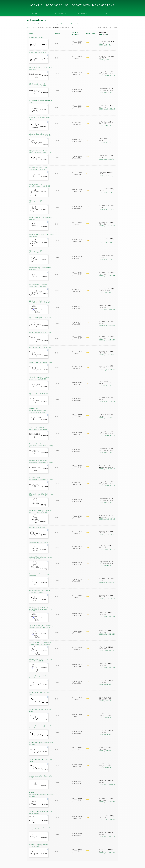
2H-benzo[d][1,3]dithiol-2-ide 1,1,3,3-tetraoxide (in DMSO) (41, 558)
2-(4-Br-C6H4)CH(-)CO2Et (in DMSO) (40, 333)
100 (114, 27)
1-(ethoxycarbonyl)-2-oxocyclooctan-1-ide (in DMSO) (41, 235)
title (101, 34)
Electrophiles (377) (84, 13)
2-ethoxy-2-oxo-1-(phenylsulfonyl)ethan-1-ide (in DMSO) (41, 478)
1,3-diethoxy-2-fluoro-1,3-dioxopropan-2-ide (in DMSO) (38, 85)
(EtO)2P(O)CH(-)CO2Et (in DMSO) (39, 52)
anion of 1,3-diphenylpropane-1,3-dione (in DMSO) (40, 845)
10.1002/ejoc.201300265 (107, 325)
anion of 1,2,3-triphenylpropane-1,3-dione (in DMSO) (41, 812)
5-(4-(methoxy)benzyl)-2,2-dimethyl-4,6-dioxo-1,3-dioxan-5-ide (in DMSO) (41, 627)
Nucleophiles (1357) (61, 13)
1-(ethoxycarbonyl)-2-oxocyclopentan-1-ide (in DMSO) (41, 252)
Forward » (41, 27)
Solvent (57, 33)
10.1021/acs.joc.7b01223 (107, 109)
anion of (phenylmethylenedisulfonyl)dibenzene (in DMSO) (41, 794)
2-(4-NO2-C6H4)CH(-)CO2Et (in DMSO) (41, 362)
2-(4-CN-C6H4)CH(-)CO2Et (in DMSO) (40, 347)
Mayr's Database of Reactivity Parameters (73, 5)
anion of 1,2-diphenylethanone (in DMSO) (40, 829)
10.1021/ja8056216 (105, 45)
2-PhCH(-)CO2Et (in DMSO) (37, 527)
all (117, 27)
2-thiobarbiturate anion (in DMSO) (40, 542)
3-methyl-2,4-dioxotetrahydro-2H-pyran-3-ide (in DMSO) (40, 591)
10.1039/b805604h (105, 701)
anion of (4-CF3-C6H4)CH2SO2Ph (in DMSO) (40, 693)
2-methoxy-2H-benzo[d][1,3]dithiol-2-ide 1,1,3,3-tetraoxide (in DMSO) (41, 512)
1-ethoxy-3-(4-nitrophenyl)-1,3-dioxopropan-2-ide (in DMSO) (39, 285)
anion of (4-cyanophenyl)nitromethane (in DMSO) (41, 727)
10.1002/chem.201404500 (107, 784)
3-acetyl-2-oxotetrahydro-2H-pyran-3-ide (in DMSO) (41, 575)
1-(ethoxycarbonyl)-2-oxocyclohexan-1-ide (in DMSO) (41, 218)
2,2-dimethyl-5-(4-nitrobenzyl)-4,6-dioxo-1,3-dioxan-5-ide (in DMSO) (40, 302)
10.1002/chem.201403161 (107, 309)
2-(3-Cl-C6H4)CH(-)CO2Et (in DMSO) (40, 318)
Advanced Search (37, 13)
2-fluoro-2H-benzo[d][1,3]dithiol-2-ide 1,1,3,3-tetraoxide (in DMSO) (41, 495)
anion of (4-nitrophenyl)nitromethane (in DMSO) (41, 743)
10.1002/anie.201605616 (107, 76)
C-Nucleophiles (75, 24)
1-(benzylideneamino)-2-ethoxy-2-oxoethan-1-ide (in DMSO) (40, 168)
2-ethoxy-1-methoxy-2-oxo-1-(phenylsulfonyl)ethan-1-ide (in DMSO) (41, 461)
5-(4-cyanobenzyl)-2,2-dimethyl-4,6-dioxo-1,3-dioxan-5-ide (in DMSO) (40, 643)
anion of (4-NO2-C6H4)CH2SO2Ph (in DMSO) (40, 760)
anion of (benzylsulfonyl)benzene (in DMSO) (40, 777)
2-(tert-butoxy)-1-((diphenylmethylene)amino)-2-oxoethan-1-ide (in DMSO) (39, 410)
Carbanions (84, 24)
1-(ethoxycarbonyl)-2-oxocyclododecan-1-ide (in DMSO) (40, 185)
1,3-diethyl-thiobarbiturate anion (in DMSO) (40, 102)
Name (31, 33)
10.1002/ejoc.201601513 (107, 802)
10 (109, 27)
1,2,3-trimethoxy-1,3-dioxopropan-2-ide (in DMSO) (41, 68)
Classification (91, 33)
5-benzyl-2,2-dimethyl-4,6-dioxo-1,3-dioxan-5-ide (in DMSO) (41, 660)
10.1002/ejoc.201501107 (107, 192)
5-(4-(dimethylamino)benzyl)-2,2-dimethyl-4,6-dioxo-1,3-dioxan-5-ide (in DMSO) (41, 609)
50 (111, 27)
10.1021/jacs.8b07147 (106, 293)
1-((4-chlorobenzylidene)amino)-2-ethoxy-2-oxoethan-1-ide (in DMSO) (40, 135)
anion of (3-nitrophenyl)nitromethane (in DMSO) (41, 677)
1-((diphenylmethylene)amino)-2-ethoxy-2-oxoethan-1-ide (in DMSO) (40, 152)
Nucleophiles (65, 24)
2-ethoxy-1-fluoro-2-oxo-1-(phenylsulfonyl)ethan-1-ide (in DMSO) (41, 445)
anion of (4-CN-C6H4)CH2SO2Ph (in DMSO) (40, 710)
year (106, 34)
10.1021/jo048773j (105, 684)
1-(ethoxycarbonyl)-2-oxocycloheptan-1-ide (41, 202)
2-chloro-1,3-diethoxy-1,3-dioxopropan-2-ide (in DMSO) (38, 428)
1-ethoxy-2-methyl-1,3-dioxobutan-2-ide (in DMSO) (41, 269)
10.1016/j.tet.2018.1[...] (107, 142)
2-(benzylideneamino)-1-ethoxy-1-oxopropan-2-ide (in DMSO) (40, 378)
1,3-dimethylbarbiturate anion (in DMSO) (40, 118)
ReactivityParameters (75, 33)
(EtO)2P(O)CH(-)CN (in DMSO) (38, 38)
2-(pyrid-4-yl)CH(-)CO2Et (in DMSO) (40, 394)
